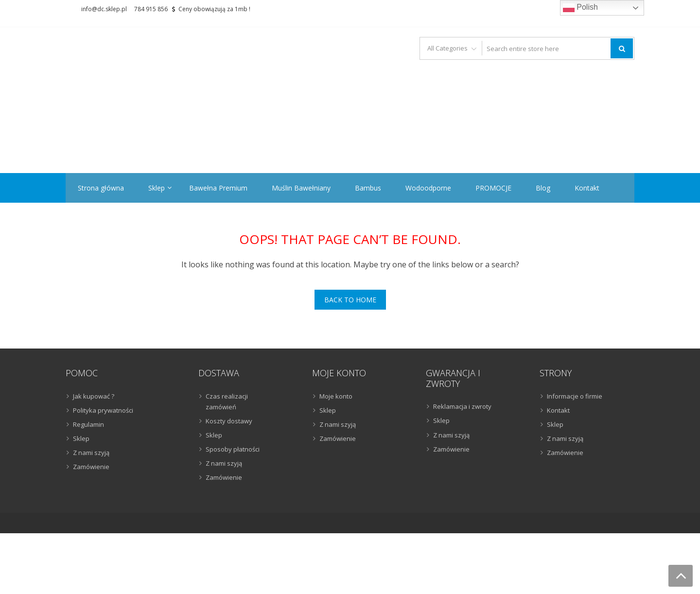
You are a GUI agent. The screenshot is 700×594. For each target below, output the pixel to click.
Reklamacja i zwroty (462, 406)
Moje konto (336, 396)
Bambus (368, 188)
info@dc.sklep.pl (104, 9)
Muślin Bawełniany (301, 188)
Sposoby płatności (233, 449)
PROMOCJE (493, 188)
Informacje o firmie (575, 396)
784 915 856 (151, 9)
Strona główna (101, 188)
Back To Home (350, 300)
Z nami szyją (91, 453)
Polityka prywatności (103, 410)
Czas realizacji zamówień (227, 402)
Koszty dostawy (229, 421)
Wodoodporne (428, 188)
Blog (543, 188)
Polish (580, 8)
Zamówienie (91, 467)
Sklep (157, 188)
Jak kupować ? (94, 396)
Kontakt (587, 188)
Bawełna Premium (218, 188)
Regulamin (88, 424)
